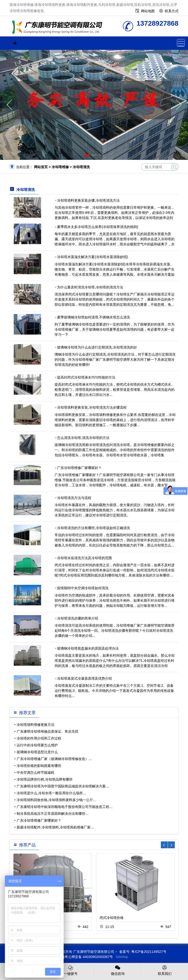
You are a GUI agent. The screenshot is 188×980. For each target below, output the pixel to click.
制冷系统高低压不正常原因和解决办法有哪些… (53, 814)
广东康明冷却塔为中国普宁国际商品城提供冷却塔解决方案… (63, 786)
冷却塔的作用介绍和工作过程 (39, 738)
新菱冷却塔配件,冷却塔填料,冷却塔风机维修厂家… (55, 827)
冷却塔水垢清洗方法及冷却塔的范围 (84, 558)
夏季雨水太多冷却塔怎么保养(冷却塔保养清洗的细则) (98, 227)
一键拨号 (71, 970)
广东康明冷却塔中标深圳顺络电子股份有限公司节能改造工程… (65, 807)
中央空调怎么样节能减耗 (35, 773)
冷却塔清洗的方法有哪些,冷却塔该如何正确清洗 (94, 528)
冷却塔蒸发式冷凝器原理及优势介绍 (84, 678)
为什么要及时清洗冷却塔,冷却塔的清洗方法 (90, 287)
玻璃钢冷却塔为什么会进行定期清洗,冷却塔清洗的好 (97, 347)
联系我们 (165, 970)
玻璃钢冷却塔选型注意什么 (37, 752)
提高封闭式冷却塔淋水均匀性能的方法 (86, 377)
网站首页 (41, 167)
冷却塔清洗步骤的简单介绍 (78, 618)
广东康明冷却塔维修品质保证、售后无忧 (47, 731)
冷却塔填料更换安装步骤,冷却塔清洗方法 (88, 200)
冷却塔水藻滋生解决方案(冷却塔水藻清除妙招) (92, 257)
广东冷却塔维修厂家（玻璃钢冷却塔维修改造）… (54, 759)
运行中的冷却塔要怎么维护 (37, 745)
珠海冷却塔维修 (59, 28)
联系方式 (172, 11)
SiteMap (122, 957)
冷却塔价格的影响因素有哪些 (39, 766)
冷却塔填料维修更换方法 (35, 725)
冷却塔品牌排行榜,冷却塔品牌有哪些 (45, 779)
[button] (87, 155)
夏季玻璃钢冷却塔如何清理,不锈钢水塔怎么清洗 (94, 317)
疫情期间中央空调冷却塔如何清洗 (83, 588)
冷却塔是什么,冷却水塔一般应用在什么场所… (51, 793)
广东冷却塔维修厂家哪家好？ (79, 468)
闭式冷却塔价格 (112, 918)
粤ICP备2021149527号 (149, 952)
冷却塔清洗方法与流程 (74, 498)
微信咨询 (118, 970)
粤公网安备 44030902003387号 (86, 957)
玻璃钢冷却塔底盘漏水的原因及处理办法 (88, 648)
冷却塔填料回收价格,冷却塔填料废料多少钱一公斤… (57, 800)
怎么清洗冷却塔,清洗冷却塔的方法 (83, 438)
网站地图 (148, 11)
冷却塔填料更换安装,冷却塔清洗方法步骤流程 (92, 407)
